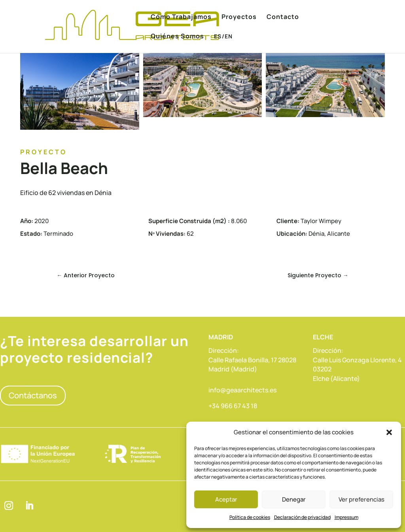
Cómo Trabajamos (181, 17)
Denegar (294, 499)
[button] (389, 432)
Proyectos (239, 17)
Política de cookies (250, 517)
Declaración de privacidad (302, 517)
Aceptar (226, 499)
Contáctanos (33, 395)
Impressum (346, 517)
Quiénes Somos (177, 37)
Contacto (283, 17)
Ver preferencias (361, 499)
